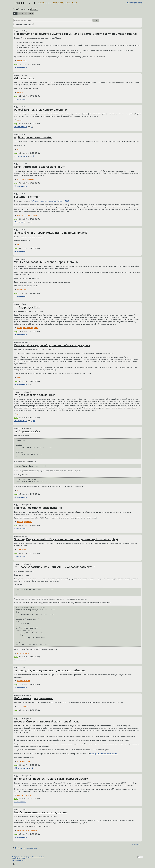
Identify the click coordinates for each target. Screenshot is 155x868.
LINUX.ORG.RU (24, 3)
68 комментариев (21, 384)
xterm (25, 61)
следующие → (137, 844)
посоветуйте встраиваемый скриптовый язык (46, 721)
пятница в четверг (30, 215)
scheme (23, 761)
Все (15, 14)
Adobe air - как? (25, 78)
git (18, 149)
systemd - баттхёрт (27, 197)
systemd (20, 215)
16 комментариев (21, 335)
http (18, 290)
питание (20, 522)
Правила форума (25, 857)
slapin (34, 9)
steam (19, 549)
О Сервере (16, 857)
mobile (36, 328)
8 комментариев (20, 660)
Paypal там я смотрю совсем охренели (41, 110)
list (23, 179)
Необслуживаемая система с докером (41, 812)
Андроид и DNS (29, 307)
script (28, 761)
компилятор (29, 179)
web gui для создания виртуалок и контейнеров (52, 670)
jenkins (28, 795)
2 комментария (20, 556)
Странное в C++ (29, 431)
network (20, 377)
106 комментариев (21, 768)
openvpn (23, 290)
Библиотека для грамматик (33, 698)
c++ (20, 179)
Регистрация (132, 3)
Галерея (49, 3)
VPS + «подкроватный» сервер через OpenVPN (46, 262)
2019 (19, 245)
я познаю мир (25, 653)
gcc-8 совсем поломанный (37, 395)
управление (28, 522)
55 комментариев (21, 127)
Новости (42, 3)
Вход (140, 3)
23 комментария (20, 296)
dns (24, 328)
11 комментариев (21, 497)
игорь (24, 549)
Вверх (140, 857)
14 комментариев (21, 688)
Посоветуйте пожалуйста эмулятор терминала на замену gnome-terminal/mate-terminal (75, 34)
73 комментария (20, 222)
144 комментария (21, 156)
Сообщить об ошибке (19, 859)
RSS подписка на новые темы (26, 848)
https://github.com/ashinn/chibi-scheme (104, 754)
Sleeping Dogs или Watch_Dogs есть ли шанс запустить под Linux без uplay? (66, 539)
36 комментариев (21, 68)
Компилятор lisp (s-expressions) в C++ (40, 167)
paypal (19, 120)
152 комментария (21, 421)
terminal (20, 61)
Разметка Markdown (38, 857)
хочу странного (32, 830)
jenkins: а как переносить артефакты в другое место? (51, 779)
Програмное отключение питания (38, 508)
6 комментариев (20, 529)
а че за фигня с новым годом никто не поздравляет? (51, 232)
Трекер (69, 3)
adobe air (20, 92)
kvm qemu (26, 681)
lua (18, 761)
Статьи (56, 3)
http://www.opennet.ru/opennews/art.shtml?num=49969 (49, 201)
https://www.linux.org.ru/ (19, 860)
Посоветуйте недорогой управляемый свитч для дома (52, 345)
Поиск (75, 3)
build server (21, 795)
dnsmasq (30, 328)
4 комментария (20, 99)
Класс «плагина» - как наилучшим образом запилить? (57, 567)
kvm (24, 830)
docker (19, 681)
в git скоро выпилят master (33, 137)
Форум (62, 3)
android (20, 328)
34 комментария (20, 251)
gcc (18, 414)
